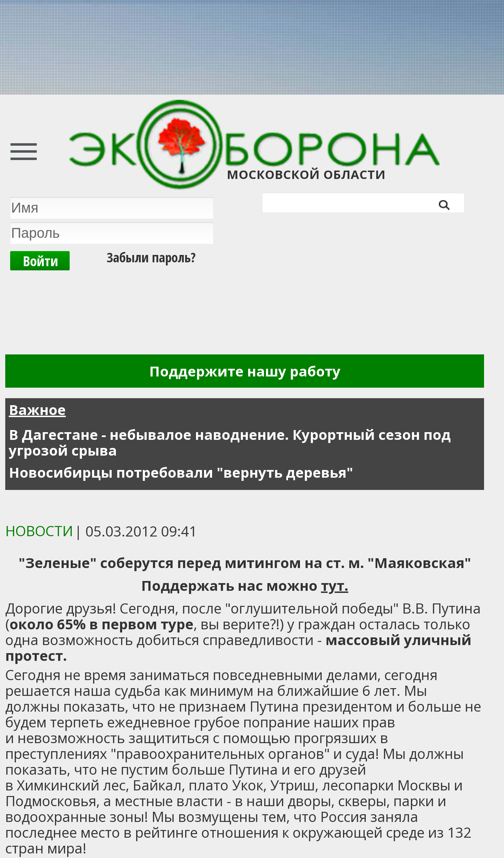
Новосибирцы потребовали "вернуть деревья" (181, 472)
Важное (37, 410)
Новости (39, 531)
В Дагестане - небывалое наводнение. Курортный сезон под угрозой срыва (230, 442)
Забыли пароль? (151, 257)
